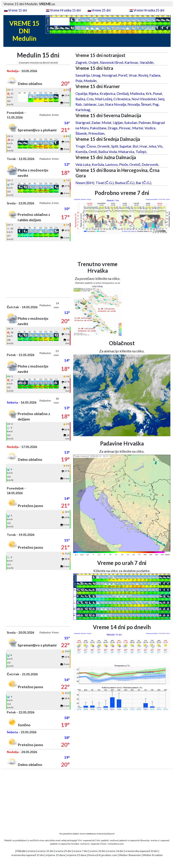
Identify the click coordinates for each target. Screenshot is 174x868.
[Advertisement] (38, 269)
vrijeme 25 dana (77, 855)
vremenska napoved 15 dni (28, 855)
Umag (96, 75)
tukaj (100, 286)
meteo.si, (155, 840)
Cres (90, 99)
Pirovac (125, 128)
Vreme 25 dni (101, 10)
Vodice (150, 128)
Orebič (135, 164)
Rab (79, 104)
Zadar (96, 122)
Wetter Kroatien (153, 855)
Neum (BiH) (85, 183)
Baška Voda (108, 152)
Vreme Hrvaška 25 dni (149, 10)
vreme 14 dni (115, 851)
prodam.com (109, 855)
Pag (156, 104)
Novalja (134, 104)
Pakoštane (98, 128)
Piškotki (21, 851)
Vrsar (133, 75)
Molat (107, 122)
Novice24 (94, 855)
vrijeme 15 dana (55, 855)
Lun (101, 104)
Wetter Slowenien (130, 855)
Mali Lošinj (104, 99)
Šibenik (81, 133)
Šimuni (146, 104)
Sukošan (131, 122)
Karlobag (83, 110)
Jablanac (90, 104)
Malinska (137, 93)
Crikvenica (122, 99)
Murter (138, 128)
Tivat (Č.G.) (105, 183)
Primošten (96, 133)
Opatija (81, 93)
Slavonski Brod (112, 62)
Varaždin (147, 62)
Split (115, 146)
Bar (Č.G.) (143, 183)
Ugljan (118, 122)
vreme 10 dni (98, 851)
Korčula (98, 164)
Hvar (143, 146)
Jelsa (152, 146)
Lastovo (112, 164)
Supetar (125, 146)
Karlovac (132, 62)
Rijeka (93, 93)
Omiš (93, 152)
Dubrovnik (150, 164)
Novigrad (109, 75)
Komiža (81, 152)
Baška (80, 99)
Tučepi (141, 152)
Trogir (80, 146)
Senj (161, 99)
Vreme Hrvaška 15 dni (65, 10)
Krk (149, 93)
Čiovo (91, 146)
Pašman (145, 122)
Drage (113, 128)
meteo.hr (85, 844)
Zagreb (81, 62)
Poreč (123, 75)
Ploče (123, 164)
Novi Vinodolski (144, 99)
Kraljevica (107, 93)
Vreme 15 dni (18, 10)
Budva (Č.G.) (125, 183)
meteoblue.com (116, 844)
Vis (160, 146)
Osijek (93, 62)
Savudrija (83, 75)
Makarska (126, 152)
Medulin (90, 81)
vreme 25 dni (63, 851)
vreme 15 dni (46, 851)
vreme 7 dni (80, 851)
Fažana (155, 75)
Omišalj (123, 93)
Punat (158, 93)
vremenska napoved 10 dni (141, 851)
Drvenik (104, 146)
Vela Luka (83, 164)
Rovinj (143, 75)
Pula (79, 81)
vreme (32, 851)
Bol (135, 146)
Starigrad (83, 122)
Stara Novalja (116, 104)
